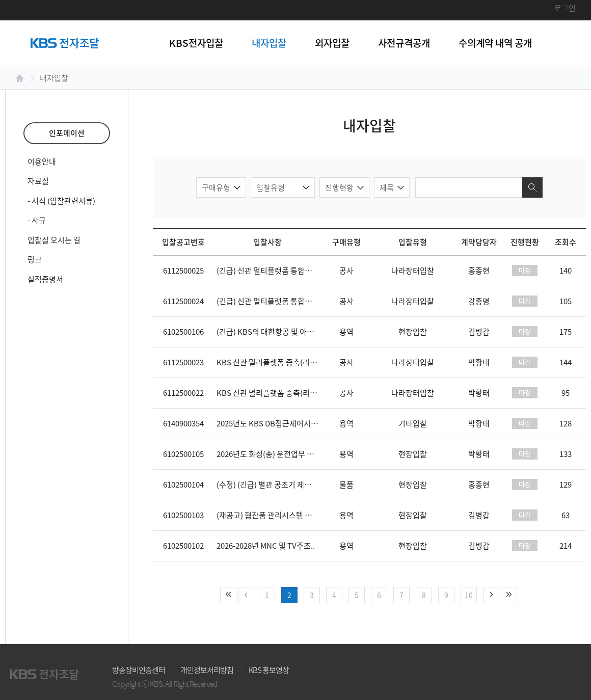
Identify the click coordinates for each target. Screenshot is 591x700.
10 (469, 595)
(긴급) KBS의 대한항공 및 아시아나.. (274, 332)
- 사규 (37, 220)
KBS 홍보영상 (269, 670)
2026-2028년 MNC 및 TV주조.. (266, 546)
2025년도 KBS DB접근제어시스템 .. (274, 423)
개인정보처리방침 (207, 670)
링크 (35, 259)
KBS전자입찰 (196, 43)
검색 (532, 187)
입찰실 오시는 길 (54, 240)
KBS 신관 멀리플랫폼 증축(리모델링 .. (277, 362)
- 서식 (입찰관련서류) (61, 201)
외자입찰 (332, 43)
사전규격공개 (404, 43)
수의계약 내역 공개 (495, 43)
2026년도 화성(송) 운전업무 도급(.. (272, 454)
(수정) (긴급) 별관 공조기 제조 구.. (270, 484)
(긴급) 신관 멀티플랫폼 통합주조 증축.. (278, 271)
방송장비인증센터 (139, 670)
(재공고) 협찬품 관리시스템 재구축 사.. (278, 515)
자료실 (38, 181)
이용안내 (42, 161)
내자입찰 (269, 43)
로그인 (565, 8)
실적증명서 (45, 279)
